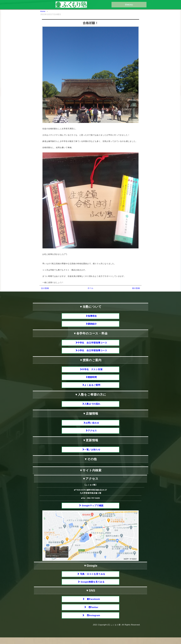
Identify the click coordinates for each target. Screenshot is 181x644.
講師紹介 (92, 324)
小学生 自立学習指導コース (92, 352)
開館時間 (92, 379)
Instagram (92, 622)
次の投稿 (45, 288)
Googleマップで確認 (92, 510)
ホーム (90, 288)
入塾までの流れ (92, 407)
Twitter (92, 613)
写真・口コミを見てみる (92, 579)
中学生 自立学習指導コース (92, 344)
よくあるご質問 (92, 387)
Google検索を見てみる (92, 587)
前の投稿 (136, 288)
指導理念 (92, 316)
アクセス (92, 434)
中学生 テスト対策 (92, 371)
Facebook (92, 605)
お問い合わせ (92, 426)
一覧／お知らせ (92, 454)
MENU (129, 5)
